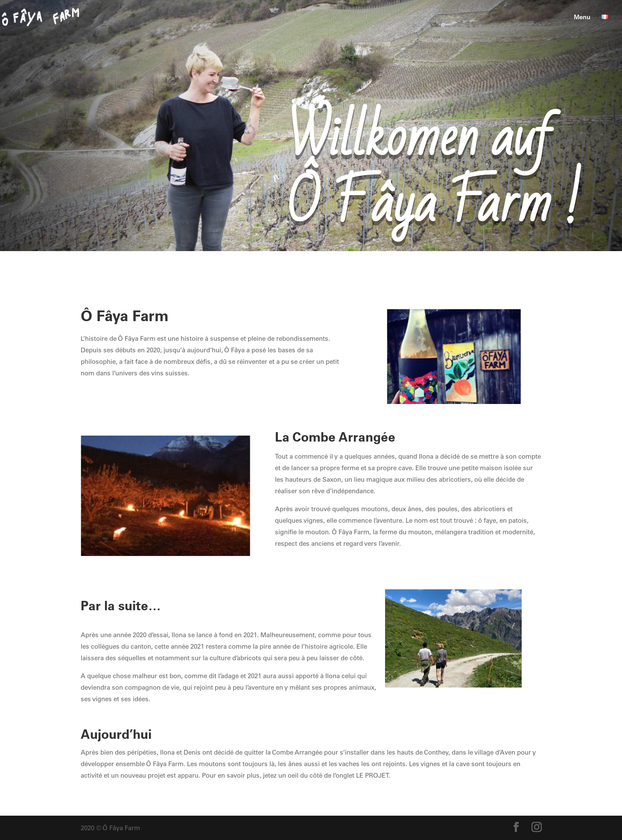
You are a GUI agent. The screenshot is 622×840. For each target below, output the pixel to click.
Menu (582, 18)
